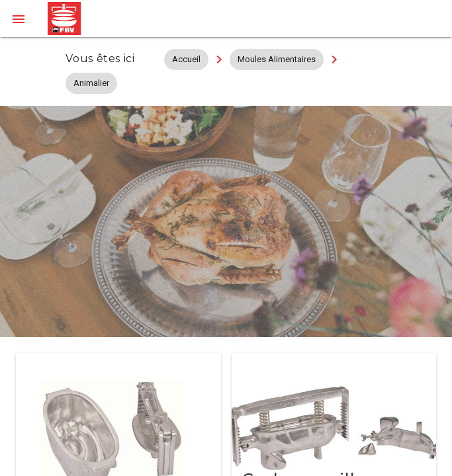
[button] (19, 19)
